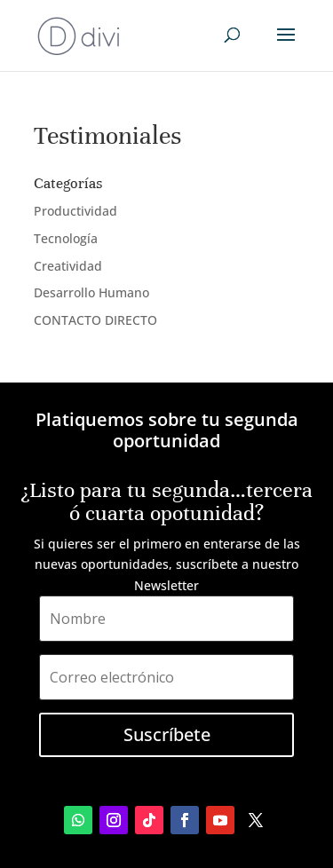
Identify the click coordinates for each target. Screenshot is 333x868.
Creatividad (68, 266)
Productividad (75, 211)
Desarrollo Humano (91, 292)
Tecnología (66, 238)
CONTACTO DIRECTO (95, 320)
